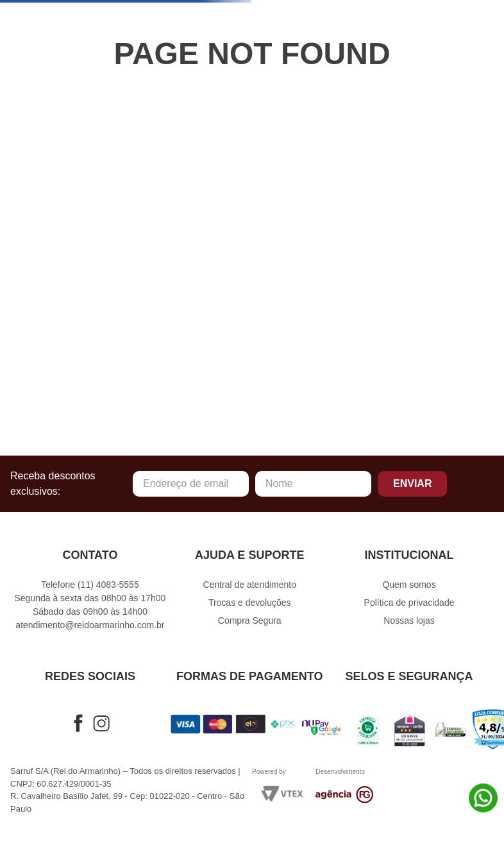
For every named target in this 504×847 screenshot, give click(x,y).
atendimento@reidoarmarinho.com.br (90, 625)
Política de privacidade (409, 603)
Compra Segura (250, 620)
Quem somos (409, 585)
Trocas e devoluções (250, 603)
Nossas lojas (409, 620)
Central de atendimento (249, 585)
